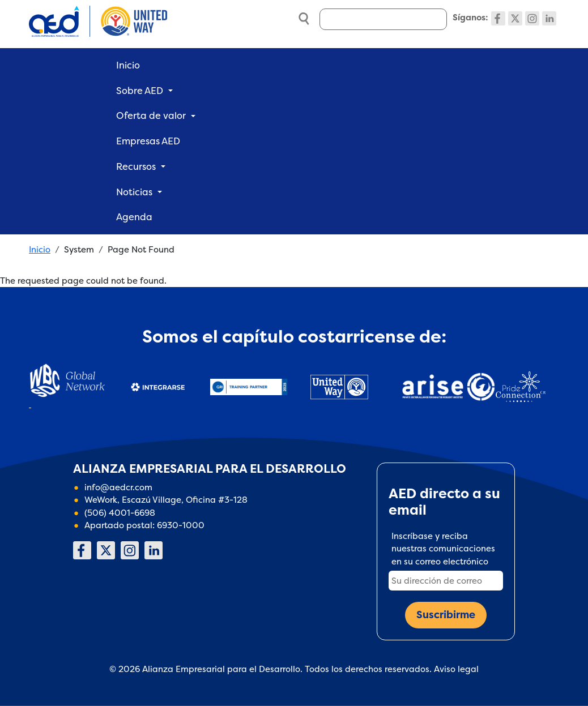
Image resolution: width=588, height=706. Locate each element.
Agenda (134, 217)
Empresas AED (148, 141)
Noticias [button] (134, 192)
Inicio (128, 65)
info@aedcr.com (118, 487)
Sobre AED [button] (140, 91)
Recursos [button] (136, 166)
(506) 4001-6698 (120, 513)
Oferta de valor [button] (151, 115)
